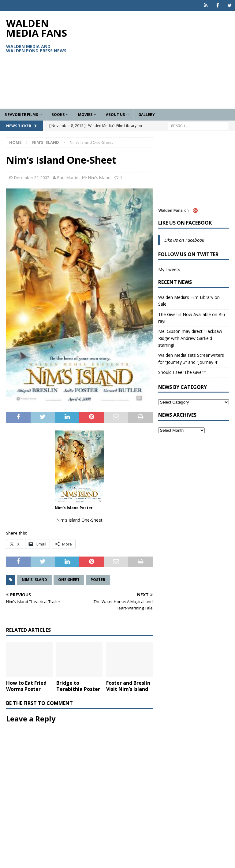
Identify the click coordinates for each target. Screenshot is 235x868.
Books (58, 115)
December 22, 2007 (32, 177)
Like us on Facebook (185, 223)
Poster (98, 580)
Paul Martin (68, 177)
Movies (85, 115)
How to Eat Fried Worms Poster (26, 686)
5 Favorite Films (21, 115)
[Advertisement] (158, 60)
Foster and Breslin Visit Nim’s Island (128, 686)
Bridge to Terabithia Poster (78, 686)
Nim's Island (99, 177)
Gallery (147, 115)
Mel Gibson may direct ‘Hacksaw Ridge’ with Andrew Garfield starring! (190, 338)
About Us (115, 115)
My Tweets (169, 269)
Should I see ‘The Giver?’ (182, 372)
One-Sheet (69, 580)
